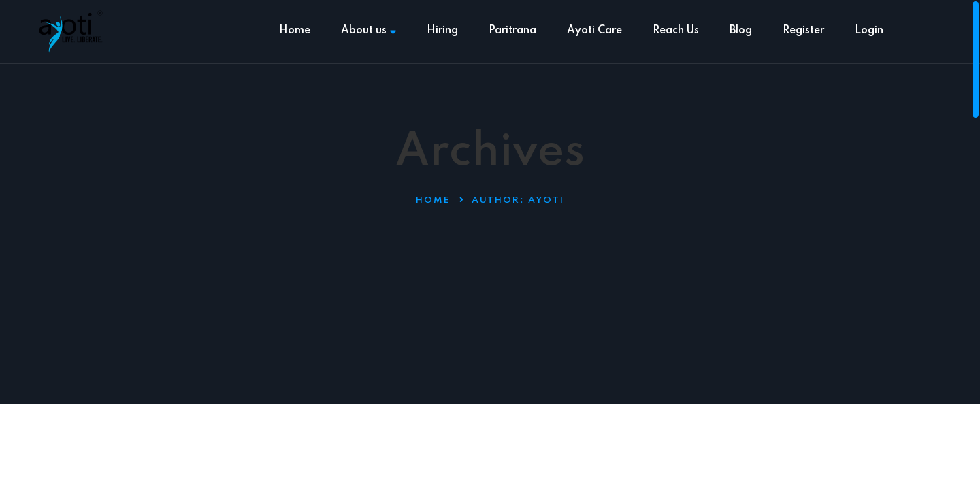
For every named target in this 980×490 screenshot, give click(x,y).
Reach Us (676, 31)
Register (803, 31)
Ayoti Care (594, 31)
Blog (741, 31)
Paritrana (512, 31)
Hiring (442, 31)
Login (869, 31)
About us (369, 31)
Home (295, 31)
